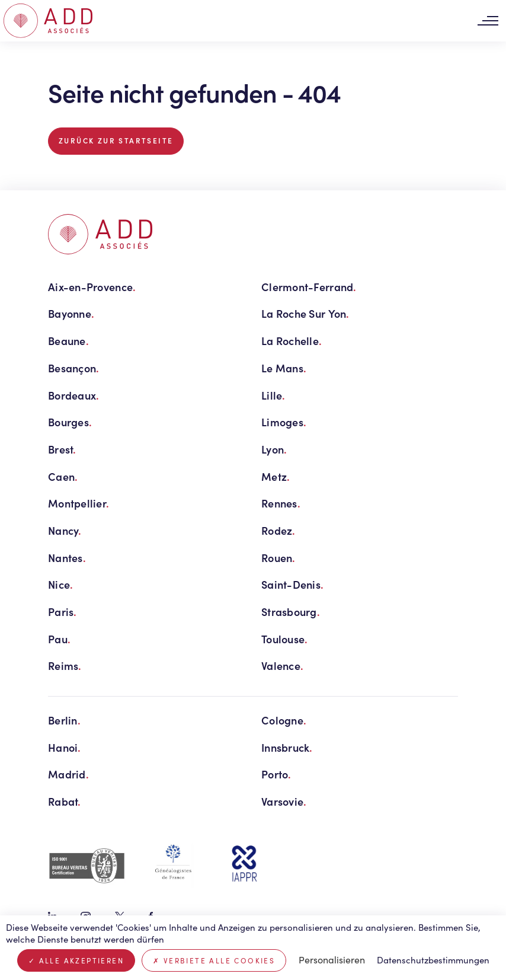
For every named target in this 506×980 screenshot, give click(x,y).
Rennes (281, 503)
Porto (276, 774)
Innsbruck (287, 747)
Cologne (284, 720)
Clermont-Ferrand (309, 287)
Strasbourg (291, 612)
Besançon (73, 368)
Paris (63, 612)
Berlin (64, 720)
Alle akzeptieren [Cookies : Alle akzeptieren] (76, 960)
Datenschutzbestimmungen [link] (433, 960)
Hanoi (65, 747)
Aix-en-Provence (92, 287)
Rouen (278, 558)
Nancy (65, 530)
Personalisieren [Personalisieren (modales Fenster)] (332, 960)
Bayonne (71, 313)
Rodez (278, 530)
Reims (65, 665)
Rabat (65, 801)
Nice (60, 584)
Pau (59, 639)
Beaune (68, 341)
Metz (276, 476)
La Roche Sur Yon (305, 313)
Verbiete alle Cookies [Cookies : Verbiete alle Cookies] (214, 960)
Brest (62, 449)
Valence (282, 665)
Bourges (70, 422)
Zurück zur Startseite (116, 141)
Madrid (68, 774)
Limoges (284, 422)
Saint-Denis (292, 584)
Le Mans (284, 368)
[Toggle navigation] (488, 21)
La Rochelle (292, 341)
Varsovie (284, 801)
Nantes (67, 558)
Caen (63, 476)
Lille (273, 395)
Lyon (274, 449)
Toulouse (284, 639)
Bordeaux (73, 395)
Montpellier (79, 503)
